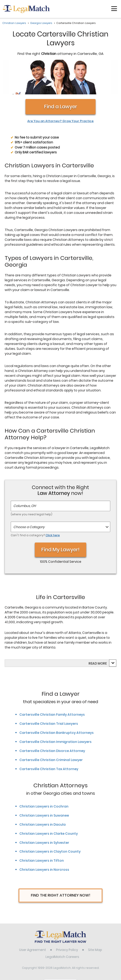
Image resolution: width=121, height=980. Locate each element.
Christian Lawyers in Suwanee (44, 785)
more (102, 633)
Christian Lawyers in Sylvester (44, 812)
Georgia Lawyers (41, 23)
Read (98, 633)
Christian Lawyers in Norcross (44, 840)
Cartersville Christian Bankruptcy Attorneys (57, 703)
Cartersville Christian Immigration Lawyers (55, 712)
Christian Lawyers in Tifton (42, 831)
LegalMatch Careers (62, 927)
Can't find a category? (35, 505)
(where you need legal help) (32, 484)
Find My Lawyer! (60, 519)
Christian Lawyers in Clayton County (50, 821)
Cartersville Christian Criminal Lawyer (51, 730)
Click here (53, 505)
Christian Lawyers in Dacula (43, 794)
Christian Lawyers (14, 23)
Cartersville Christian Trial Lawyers (49, 694)
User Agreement (33, 920)
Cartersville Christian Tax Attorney (49, 739)
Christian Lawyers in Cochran (44, 776)
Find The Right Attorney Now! (61, 865)
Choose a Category (29, 497)
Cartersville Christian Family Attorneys (52, 685)
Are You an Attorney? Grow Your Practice (60, 91)
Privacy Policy (67, 920)
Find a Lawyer (61, 77)
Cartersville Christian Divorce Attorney (52, 721)
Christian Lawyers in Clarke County (49, 803)
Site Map (95, 920)
